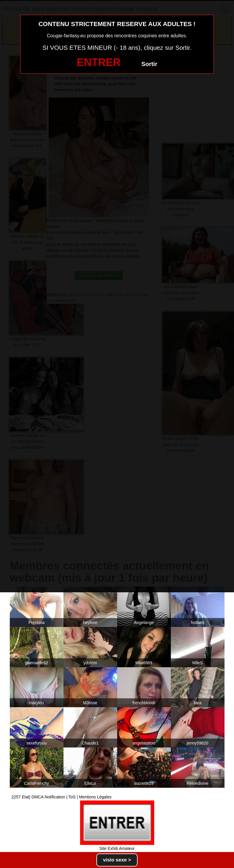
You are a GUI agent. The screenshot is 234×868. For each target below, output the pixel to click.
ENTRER (99, 62)
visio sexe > (117, 860)
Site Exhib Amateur (117, 848)
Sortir (149, 64)
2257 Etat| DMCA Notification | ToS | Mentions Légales (62, 797)
